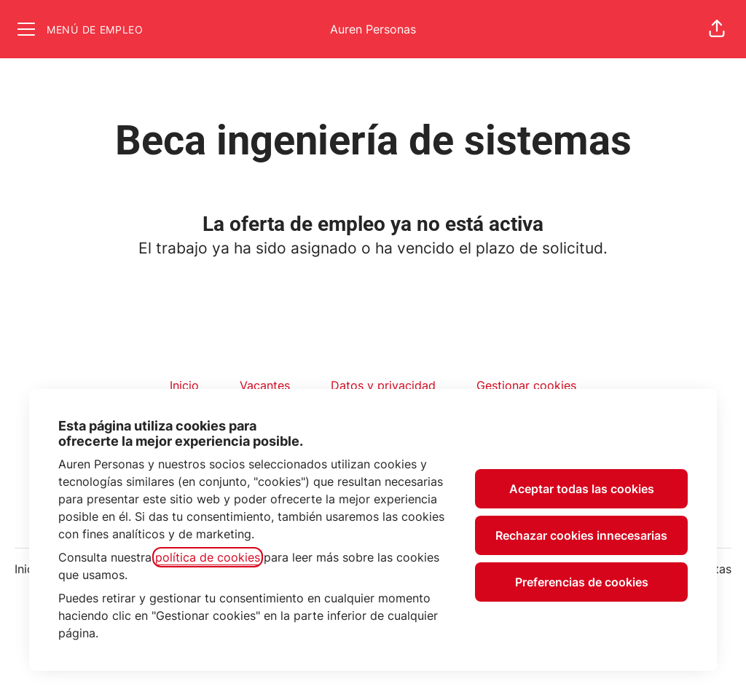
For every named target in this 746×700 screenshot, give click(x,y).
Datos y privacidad (383, 385)
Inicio (184, 385)
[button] (717, 29)
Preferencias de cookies (582, 582)
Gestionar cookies (526, 385)
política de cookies (208, 557)
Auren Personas (373, 29)
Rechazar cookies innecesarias (581, 535)
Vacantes (265, 385)
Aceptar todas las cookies (582, 489)
